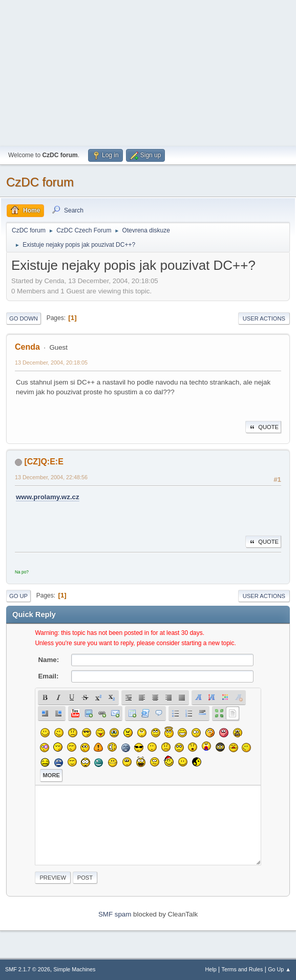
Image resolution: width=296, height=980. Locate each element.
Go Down (24, 318)
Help (211, 969)
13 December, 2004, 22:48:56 (51, 477)
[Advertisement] (148, 72)
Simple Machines (74, 969)
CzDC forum (40, 182)
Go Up (18, 596)
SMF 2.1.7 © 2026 (28, 969)
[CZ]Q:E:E (44, 462)
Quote (263, 427)
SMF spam (115, 914)
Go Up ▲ (279, 969)
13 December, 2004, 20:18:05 (51, 363)
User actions (264, 318)
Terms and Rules (242, 969)
